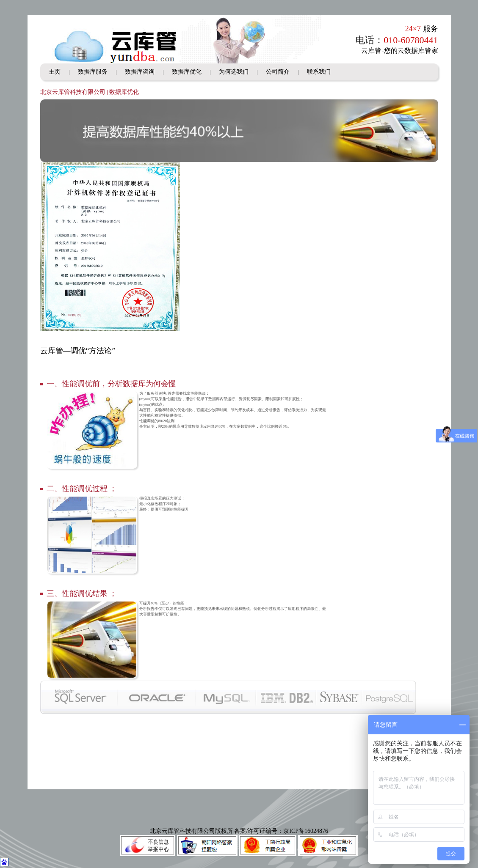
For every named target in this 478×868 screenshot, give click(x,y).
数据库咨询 (140, 72)
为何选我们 (234, 72)
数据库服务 (93, 72)
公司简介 (278, 72)
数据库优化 (187, 72)
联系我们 (319, 72)
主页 (55, 72)
